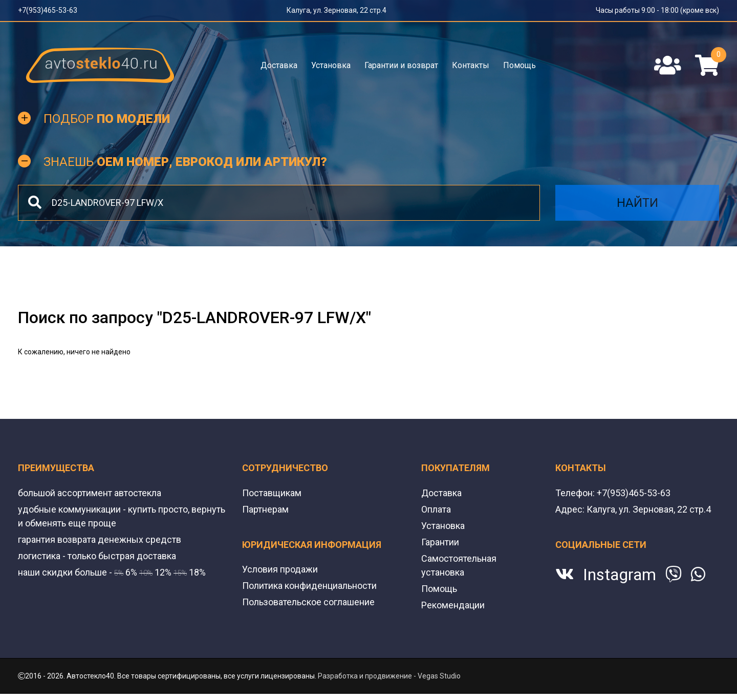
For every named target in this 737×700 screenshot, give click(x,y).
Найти (637, 203)
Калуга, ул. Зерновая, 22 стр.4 (337, 10)
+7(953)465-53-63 (48, 10)
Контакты (471, 65)
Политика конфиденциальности (309, 586)
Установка (331, 65)
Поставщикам (272, 493)
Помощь (519, 65)
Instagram (620, 575)
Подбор (107, 119)
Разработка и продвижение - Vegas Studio (389, 676)
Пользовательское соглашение (308, 602)
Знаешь (185, 162)
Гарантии (440, 542)
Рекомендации (453, 605)
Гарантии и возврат (401, 65)
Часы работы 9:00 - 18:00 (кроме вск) (657, 10)
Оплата (436, 509)
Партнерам (265, 509)
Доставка (279, 65)
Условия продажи (280, 569)
